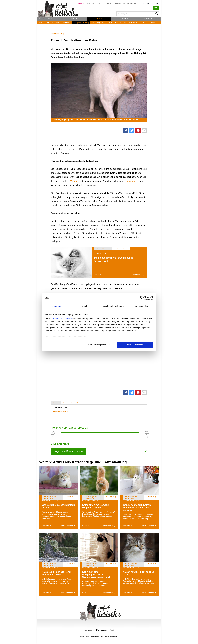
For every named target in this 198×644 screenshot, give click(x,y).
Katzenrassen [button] (135, 23)
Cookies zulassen (135, 345)
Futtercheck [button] (148, 19)
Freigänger (131, 181)
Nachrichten (91, 3)
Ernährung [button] (96, 23)
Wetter (101, 3)
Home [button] (50, 19)
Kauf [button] (104, 23)
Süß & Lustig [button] (44, 23)
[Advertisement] (99, 355)
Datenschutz (102, 630)
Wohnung (74, 181)
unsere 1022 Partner (62, 318)
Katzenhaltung (57, 34)
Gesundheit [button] (67, 23)
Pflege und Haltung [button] (81, 23)
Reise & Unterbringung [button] (118, 23)
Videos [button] (145, 23)
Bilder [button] (153, 23)
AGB (112, 630)
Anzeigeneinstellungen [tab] (113, 306)
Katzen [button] (99, 19)
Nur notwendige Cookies (99, 345)
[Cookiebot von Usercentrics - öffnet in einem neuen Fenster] (142, 298)
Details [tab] (85, 306)
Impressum (89, 630)
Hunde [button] (74, 19)
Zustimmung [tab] (56, 306)
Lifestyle (109, 3)
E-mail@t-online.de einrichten (125, 3)
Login (156, 8)
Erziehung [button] (55, 23)
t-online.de (81, 3)
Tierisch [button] (124, 19)
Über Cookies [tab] (142, 306)
